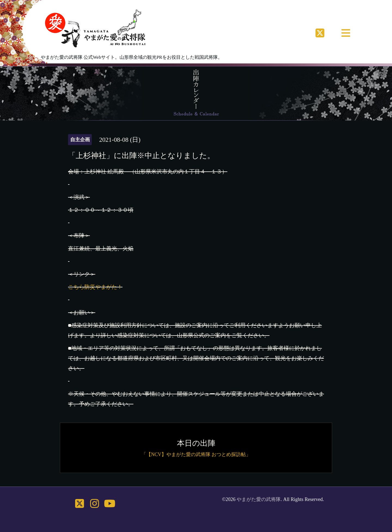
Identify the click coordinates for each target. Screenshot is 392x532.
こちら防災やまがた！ (95, 287)
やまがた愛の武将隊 (259, 499)
